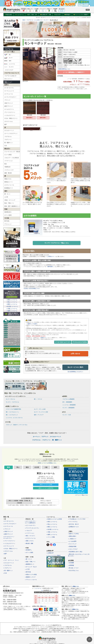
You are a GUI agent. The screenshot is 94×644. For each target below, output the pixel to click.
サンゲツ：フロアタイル (12, 402)
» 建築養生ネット (30, 564)
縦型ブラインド (9, 106)
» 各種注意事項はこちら (64, 69)
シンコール (9, 64)
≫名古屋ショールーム (12, 306)
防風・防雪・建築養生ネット (12, 206)
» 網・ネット (28, 559)
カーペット (36, 437)
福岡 (55, 467)
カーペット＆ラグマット (11, 133)
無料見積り (29, 118)
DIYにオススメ (8, 79)
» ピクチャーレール (30, 538)
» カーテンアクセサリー (10, 524)
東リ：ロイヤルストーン (12, 412)
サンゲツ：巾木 (67, 415)
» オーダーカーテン (9, 521)
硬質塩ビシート (9, 182)
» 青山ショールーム (52, 524)
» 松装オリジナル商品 (31, 575)
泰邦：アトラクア (39, 415)
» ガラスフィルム (8, 551)
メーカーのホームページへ (63, 342)
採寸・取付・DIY (32, 15)
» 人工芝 (27, 569)
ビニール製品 (8, 155)
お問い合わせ (75, 354)
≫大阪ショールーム (12, 309)
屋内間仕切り (8, 212)
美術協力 (67, 15)
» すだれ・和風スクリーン (10, 549)
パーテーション (9, 161)
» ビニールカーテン (30, 525)
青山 (18, 467)
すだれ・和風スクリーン (11, 118)
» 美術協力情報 (72, 547)
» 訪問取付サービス (73, 527)
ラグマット (45, 437)
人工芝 (6, 197)
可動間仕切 (7, 167)
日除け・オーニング (10, 200)
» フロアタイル (7, 565)
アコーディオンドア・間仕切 (12, 152)
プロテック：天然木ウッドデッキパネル (17, 425)
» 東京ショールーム (52, 522)
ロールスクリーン (9, 109)
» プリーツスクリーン (9, 541)
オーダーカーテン (9, 88)
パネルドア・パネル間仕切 (12, 158)
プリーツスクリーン (10, 112)
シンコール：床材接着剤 (69, 405)
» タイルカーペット (9, 563)
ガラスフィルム (9, 121)
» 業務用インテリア (30, 577)
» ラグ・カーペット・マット (11, 560)
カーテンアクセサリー (10, 97)
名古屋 (37, 467)
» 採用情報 (71, 565)
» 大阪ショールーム (52, 532)
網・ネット (7, 194)
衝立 (6, 164)
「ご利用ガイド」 (43, 338)
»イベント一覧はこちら (82, 495)
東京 (9, 467)
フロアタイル (9, 49)
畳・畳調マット (9, 143)
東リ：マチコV (38, 399)
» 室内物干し (28, 550)
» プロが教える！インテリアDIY (77, 519)
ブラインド (7, 100)
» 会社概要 (71, 563)
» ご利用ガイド (72, 539)
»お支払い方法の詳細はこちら (32, 289)
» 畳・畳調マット (8, 571)
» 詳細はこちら (43, 606)
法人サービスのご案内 (75, 367)
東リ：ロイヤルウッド (12, 415)
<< (42, 591)
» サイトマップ (72, 544)
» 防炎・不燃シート (30, 562)
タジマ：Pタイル (10, 399)
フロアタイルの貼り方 (10, 76)
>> (50, 591)
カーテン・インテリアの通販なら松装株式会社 (47, 642)
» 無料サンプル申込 (73, 534)
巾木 (6, 146)
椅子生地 (7, 221)
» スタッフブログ (73, 549)
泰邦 (8, 61)
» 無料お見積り (72, 536)
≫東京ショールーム (12, 300)
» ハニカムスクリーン (9, 543)
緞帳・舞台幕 (8, 173)
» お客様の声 (50, 553)
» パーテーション (30, 533)
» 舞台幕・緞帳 (29, 543)
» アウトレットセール (31, 580)
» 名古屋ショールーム (52, 529)
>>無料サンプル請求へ (32, 324)
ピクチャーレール (9, 185)
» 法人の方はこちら (73, 571)
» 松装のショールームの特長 (54, 519)
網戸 (6, 124)
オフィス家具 (8, 215)
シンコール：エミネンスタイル (14, 418)
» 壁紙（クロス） (30, 541)
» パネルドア (28, 531)
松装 (24, 20)
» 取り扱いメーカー (73, 568)
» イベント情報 (51, 537)
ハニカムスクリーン (10, 115)
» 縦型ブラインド (8, 534)
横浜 (27, 467)
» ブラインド (7, 529)
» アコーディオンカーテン (32, 528)
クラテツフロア (9, 70)
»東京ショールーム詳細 (46, 485)
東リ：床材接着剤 (67, 402)
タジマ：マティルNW (40, 409)
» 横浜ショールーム (52, 527)
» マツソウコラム (73, 522)
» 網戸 (5, 554)
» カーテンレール (8, 526)
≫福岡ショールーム (12, 311)
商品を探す (9, 15)
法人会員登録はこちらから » (75, 372)
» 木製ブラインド (8, 532)
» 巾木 (5, 573)
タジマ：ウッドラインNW (41, 412)
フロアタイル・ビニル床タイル (34, 20)
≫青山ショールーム (12, 302)
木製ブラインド (9, 103)
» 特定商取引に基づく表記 (75, 552)
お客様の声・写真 (46, 15)
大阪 (46, 467)
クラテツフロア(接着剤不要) (13, 409)
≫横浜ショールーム (12, 304)
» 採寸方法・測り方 (73, 524)
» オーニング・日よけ (31, 567)
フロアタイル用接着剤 (68, 399)
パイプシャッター (9, 170)
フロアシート (8, 140)
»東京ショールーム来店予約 (46, 488)
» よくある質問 (72, 541)
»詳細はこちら (72, 596)
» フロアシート (7, 568)
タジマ (8, 58)
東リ (8, 55)
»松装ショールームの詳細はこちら (47, 463)
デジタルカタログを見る (80, 342)
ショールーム (20, 15)
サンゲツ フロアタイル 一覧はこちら (57, 243)
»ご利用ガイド (50, 257)
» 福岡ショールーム (52, 535)
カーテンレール (9, 94)
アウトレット (8, 224)
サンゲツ (9, 67)
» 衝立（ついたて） (30, 536)
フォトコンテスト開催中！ (81, 15)
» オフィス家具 (29, 553)
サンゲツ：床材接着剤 (68, 408)
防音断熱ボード (9, 188)
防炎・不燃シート (9, 203)
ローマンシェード (9, 91)
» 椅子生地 (28, 572)
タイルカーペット (9, 130)
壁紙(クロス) (8, 179)
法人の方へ (58, 15)
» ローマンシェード (9, 546)
